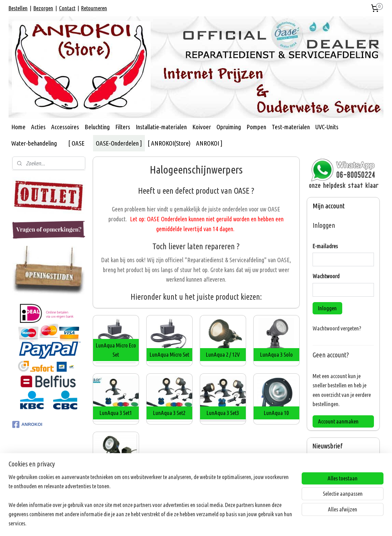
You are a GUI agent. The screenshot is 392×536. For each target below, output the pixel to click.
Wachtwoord (326, 276)
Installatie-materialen (161, 127)
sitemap (175, 523)
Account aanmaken (338, 421)
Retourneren (94, 8)
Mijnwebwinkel (255, 523)
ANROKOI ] (209, 143)
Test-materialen (291, 127)
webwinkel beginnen (207, 523)
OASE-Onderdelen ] (119, 143)
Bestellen (18, 8)
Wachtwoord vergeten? (337, 328)
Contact (67, 8)
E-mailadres (325, 246)
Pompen (256, 127)
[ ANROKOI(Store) (169, 143)
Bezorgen (43, 8)
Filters (123, 127)
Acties (38, 127)
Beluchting (97, 127)
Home (18, 127)
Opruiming (229, 127)
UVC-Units (327, 127)
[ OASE (76, 143)
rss (186, 523)
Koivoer (202, 127)
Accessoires (65, 127)
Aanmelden (330, 494)
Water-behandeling (34, 143)
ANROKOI (27, 425)
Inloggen (327, 308)
